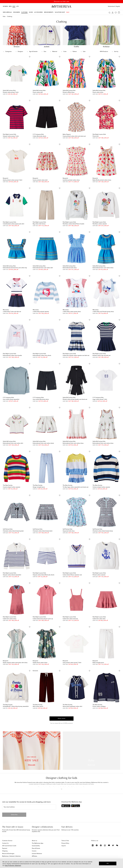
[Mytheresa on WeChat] (117, 846)
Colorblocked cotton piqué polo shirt (14, 224)
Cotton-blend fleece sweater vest (72, 575)
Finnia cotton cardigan (99, 707)
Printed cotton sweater (99, 575)
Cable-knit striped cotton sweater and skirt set (76, 356)
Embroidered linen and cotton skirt (43, 268)
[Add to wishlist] (30, 57)
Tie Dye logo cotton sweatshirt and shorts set (76, 488)
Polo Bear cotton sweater (100, 224)
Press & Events (36, 849)
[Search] (109, 12)
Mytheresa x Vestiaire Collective (11, 857)
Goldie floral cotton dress (40, 663)
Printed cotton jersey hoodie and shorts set (75, 400)
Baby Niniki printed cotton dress (102, 181)
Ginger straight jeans (39, 488)
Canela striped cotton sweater (12, 488)
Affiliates (34, 857)
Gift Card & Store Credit (9, 846)
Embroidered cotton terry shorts (42, 356)
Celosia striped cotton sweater (101, 488)
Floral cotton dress (98, 93)
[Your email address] (29, 808)
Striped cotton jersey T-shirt (11, 137)
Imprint (64, 846)
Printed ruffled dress (69, 93)
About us (34, 841)
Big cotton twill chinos (39, 224)
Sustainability (36, 846)
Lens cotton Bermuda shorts (41, 400)
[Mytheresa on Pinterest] (101, 846)
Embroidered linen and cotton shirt (13, 444)
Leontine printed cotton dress (71, 181)
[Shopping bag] (119, 12)
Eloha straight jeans (98, 663)
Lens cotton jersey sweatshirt (11, 400)
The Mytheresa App (38, 844)
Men (10, 6)
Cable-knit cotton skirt (99, 619)
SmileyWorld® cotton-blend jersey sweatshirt (16, 707)
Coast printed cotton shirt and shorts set (74, 137)
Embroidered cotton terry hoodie (12, 356)
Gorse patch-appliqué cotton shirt (73, 707)
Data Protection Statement (13, 866)
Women (5, 6)
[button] (62, 789)
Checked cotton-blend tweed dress (103, 532)
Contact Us (5, 844)
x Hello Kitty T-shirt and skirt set (12, 312)
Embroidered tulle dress (70, 268)
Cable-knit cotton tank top (70, 619)
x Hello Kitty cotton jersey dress (72, 312)
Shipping (5, 852)
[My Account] (113, 12)
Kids (14, 6)
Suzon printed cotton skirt (40, 181)
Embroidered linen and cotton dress (103, 268)
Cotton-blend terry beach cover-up (43, 619)
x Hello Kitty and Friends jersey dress (103, 312)
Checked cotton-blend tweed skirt (43, 532)
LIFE (17, 6)
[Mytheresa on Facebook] (97, 846)
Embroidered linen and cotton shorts (43, 444)
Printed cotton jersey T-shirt (11, 93)
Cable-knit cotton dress (10, 619)
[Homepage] (61, 7)
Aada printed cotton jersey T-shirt (13, 181)
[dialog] (61, 863)
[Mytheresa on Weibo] (113, 846)
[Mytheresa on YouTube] (109, 846)
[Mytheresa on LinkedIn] (93, 846)
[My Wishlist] (116, 12)
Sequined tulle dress (69, 532)
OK (108, 863)
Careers (34, 852)
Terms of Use (65, 841)
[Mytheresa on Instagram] (105, 846)
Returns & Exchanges (8, 854)
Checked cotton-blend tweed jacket (13, 532)
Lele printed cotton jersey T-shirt (72, 663)
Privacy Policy (65, 844)
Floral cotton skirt (38, 93)
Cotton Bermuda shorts (39, 137)
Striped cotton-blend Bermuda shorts (44, 575)
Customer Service (7, 841)
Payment (5, 849)
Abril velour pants (38, 707)
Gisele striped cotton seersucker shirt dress (15, 663)
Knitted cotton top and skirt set (102, 356)
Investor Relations (37, 854)
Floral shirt (96, 137)
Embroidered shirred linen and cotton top (15, 268)
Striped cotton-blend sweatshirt (12, 575)
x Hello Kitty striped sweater (41, 312)
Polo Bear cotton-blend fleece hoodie (74, 224)
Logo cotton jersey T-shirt (100, 400)
